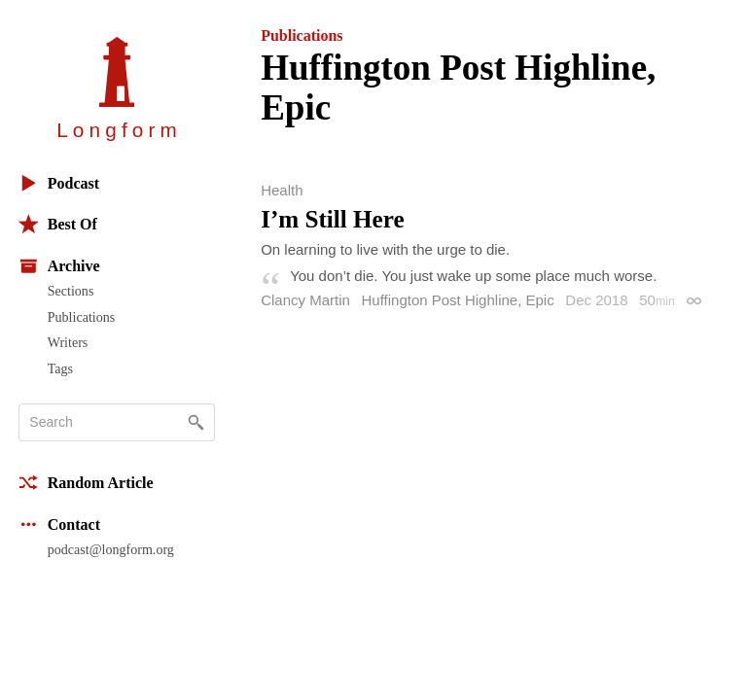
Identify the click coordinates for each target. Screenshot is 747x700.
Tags (60, 368)
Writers (68, 342)
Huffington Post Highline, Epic (458, 300)
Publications (81, 317)
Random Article (86, 483)
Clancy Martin (305, 300)
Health (282, 190)
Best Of (58, 224)
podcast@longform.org (111, 549)
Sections (71, 291)
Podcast (59, 183)
